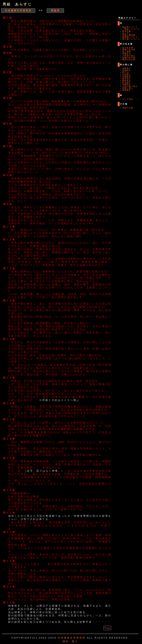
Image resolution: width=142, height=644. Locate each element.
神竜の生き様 (129, 50)
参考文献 (127, 31)
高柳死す (127, 84)
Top (107, 628)
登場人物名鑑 (129, 35)
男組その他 (128, 108)
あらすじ (127, 33)
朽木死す (127, 82)
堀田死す (127, 80)
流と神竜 (127, 52)
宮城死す (127, 76)
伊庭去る (127, 54)
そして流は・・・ (131, 99)
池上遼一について (131, 39)
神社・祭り (70, 641)
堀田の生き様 (129, 60)
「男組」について (131, 29)
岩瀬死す (127, 70)
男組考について (130, 27)
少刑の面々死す (130, 86)
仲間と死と (128, 88)
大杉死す (127, 74)
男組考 (55, 11)
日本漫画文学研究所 (18, 11)
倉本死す (127, 78)
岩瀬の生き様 (129, 58)
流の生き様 (128, 48)
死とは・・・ (129, 72)
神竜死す (127, 90)
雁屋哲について (130, 37)
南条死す (127, 68)
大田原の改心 (129, 56)
